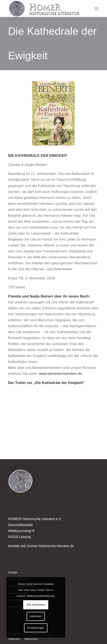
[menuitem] (97, 8)
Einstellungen (36, 628)
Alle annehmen (36, 605)
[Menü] (97, 8)
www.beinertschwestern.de (60, 374)
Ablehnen (36, 616)
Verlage (13, 572)
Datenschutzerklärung (41, 596)
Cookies (49, 584)
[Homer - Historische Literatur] (44, 8)
